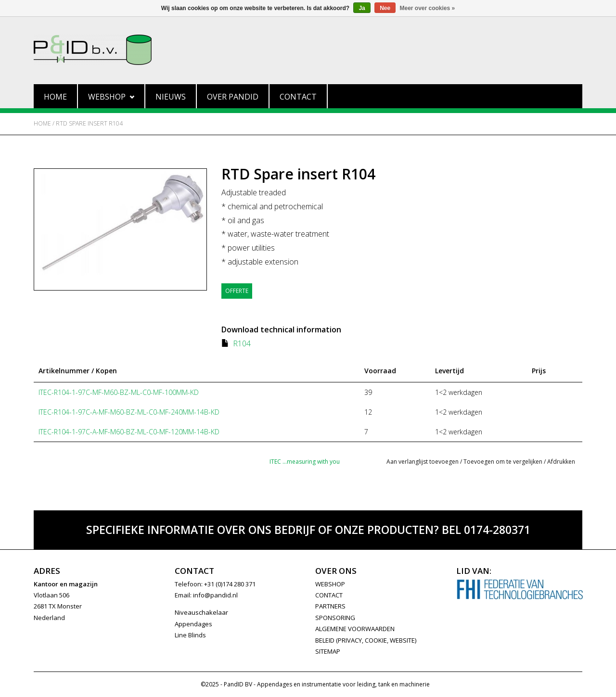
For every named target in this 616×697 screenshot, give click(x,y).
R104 (242, 343)
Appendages (193, 624)
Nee (385, 8)
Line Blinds (190, 635)
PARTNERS (330, 606)
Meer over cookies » (428, 8)
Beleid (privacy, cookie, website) (366, 640)
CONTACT (329, 595)
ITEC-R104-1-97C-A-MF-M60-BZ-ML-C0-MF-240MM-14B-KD (129, 412)
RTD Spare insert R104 (89, 123)
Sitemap (328, 651)
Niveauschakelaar (201, 612)
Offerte (237, 291)
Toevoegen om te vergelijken (504, 462)
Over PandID (233, 97)
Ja (362, 8)
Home (55, 97)
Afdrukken (561, 462)
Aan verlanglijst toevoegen (423, 462)
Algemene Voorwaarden (355, 629)
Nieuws (171, 97)
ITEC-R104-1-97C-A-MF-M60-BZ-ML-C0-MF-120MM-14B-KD (129, 432)
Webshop (111, 97)
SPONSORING (335, 618)
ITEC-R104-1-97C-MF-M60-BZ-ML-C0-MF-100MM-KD (119, 392)
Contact (298, 97)
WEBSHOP (330, 584)
